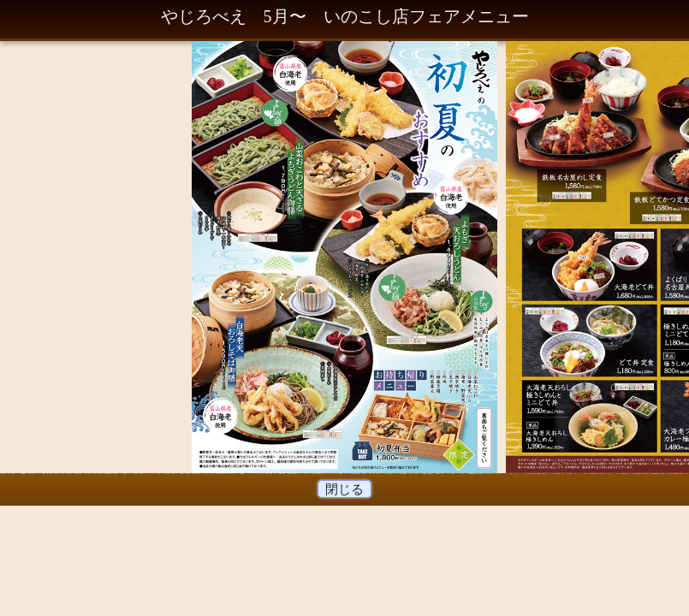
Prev (217, 260)
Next (472, 260)
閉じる (345, 489)
